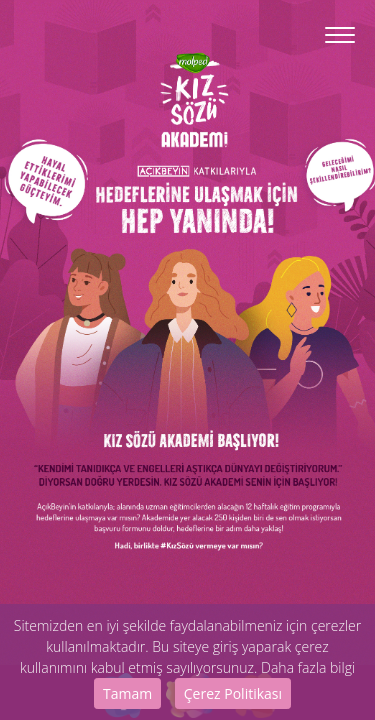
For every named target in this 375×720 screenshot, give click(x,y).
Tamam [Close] (127, 693)
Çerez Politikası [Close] (233, 693)
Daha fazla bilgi (308, 667)
